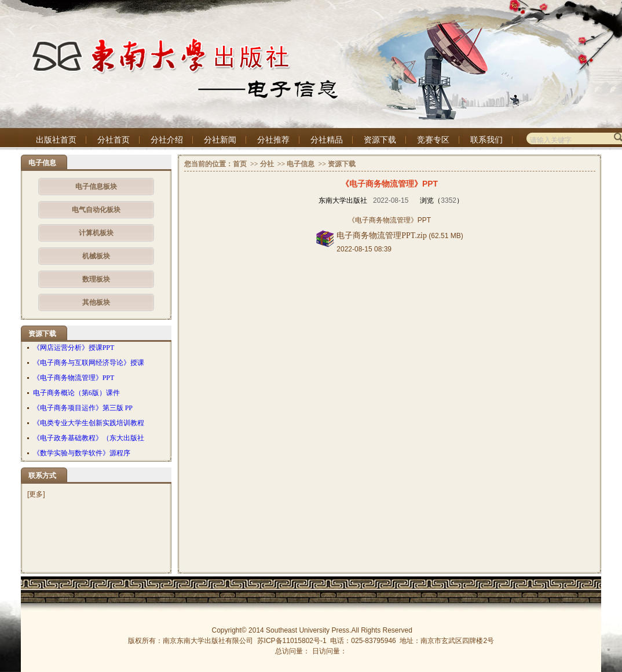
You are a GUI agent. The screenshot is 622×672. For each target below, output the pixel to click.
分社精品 (327, 140)
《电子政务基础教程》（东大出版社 (89, 438)
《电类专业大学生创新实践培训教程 (89, 423)
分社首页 (114, 140)
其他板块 (96, 302)
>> (253, 164)
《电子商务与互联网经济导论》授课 (89, 363)
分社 (267, 164)
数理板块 (96, 279)
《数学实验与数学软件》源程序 (82, 453)
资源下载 (380, 140)
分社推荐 (273, 140)
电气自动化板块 (96, 210)
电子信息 (301, 164)
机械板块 (96, 256)
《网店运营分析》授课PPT (74, 348)
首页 (240, 164)
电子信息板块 (96, 187)
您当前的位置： (208, 164)
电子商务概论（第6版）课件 (76, 393)
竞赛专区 (433, 140)
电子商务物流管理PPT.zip (382, 235)
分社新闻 (220, 140)
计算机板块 (96, 233)
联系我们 (486, 140)
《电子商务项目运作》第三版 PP (83, 408)
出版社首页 (56, 140)
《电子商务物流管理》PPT (74, 378)
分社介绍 (167, 140)
